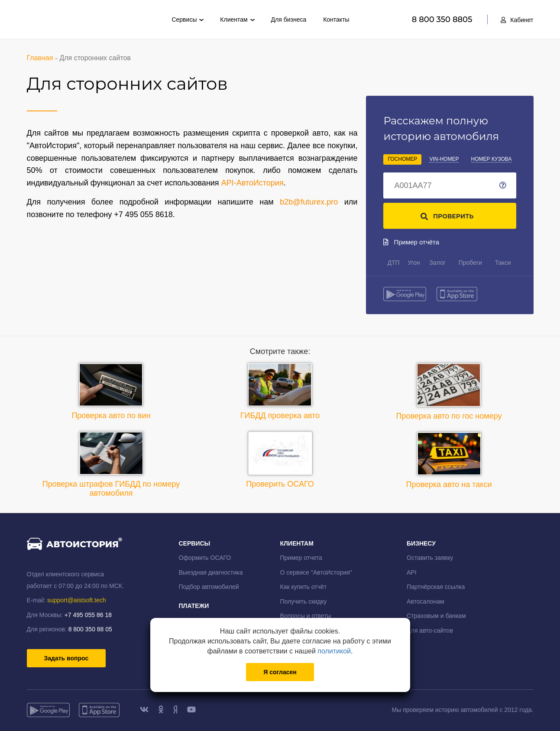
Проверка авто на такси (449, 460)
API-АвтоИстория (252, 183)
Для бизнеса (289, 19)
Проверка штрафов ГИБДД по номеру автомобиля (111, 464)
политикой (334, 651)
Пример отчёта (411, 242)
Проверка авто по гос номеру (449, 391)
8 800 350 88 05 (90, 629)
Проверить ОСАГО (280, 460)
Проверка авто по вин (111, 391)
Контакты (336, 19)
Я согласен (280, 672)
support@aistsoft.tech (77, 600)
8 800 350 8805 (443, 19)
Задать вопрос (66, 658)
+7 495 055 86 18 (88, 615)
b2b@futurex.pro (309, 202)
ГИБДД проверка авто (280, 391)
